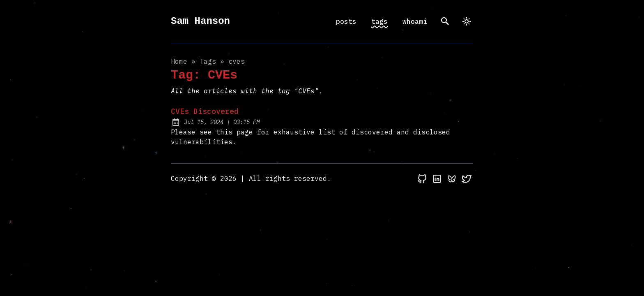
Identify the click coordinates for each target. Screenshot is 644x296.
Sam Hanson (200, 21)
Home (179, 61)
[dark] (467, 21)
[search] (445, 21)
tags (379, 21)
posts (346, 21)
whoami (415, 21)
